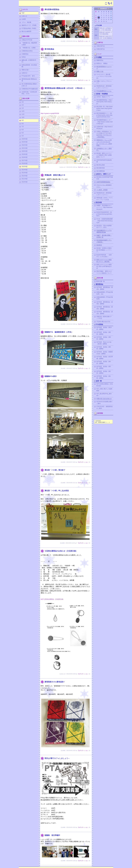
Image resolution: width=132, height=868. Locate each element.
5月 (23, 133)
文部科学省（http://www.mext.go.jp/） (105, 128)
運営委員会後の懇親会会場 (29, 80)
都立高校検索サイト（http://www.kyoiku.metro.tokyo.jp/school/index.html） (104, 115)
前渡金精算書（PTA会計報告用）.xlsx (105, 293)
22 (102, 19)
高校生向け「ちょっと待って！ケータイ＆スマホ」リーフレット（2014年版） (104, 143)
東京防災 (99, 245)
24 (106, 19)
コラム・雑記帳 (26, 22)
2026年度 (24, 139)
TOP (23, 13)
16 (104, 18)
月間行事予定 (101, 46)
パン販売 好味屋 (102, 190)
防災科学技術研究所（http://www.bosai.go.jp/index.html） (104, 214)
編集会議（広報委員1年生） (29, 61)
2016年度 (24, 163)
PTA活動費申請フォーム (104, 91)
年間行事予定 (101, 49)
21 (99, 19)
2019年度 (24, 154)
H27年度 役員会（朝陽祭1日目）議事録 (105, 353)
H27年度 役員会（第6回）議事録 (104, 348)
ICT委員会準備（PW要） (29, 28)
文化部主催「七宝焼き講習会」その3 (29, 93)
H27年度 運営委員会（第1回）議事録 (105, 313)
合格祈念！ (25, 73)
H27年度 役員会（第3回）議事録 (104, 367)
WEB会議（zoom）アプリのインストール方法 (105, 199)
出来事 (24, 19)
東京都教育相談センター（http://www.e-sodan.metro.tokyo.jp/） (105, 122)
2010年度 (24, 182)
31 (106, 21)
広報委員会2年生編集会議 (30, 89)
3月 (23, 102)
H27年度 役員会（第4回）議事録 (104, 362)
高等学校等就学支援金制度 (104, 161)
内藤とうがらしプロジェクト (104, 82)
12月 (23, 111)
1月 (23, 108)
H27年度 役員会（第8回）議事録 (104, 338)
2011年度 (24, 179)
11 (109, 16)
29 (102, 21)
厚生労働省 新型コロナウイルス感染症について (104, 272)
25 (109, 19)
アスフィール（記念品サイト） (104, 186)
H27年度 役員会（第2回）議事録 (104, 372)
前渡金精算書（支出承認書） (29, 66)
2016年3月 (103, 9)
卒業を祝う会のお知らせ (104, 399)
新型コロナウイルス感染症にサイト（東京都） (104, 261)
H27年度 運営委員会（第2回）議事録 (105, 308)
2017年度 (24, 160)
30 (104, 21)
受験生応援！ (26, 70)
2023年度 (24, 142)
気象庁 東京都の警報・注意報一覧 (104, 236)
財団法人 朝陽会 (102, 63)
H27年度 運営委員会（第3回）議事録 (105, 303)
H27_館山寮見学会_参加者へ (104, 395)
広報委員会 (25, 54)
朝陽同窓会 (100, 60)
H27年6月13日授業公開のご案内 (104, 403)
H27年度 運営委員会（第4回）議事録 (105, 288)
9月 (23, 120)
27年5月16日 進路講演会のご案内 (105, 407)
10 (106, 16)
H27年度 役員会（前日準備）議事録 (105, 358)
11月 (23, 114)
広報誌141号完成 (27, 40)
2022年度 (24, 145)
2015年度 (24, 167)
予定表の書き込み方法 (103, 322)
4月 (23, 136)
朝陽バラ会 (100, 71)
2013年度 (24, 173)
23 (104, 19)
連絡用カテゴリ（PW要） (30, 25)
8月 (23, 124)
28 (99, 21)
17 (106, 18)
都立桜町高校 (101, 168)
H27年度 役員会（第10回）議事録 (104, 328)
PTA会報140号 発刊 (28, 76)
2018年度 (24, 157)
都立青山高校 (101, 165)
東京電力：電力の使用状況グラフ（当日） (104, 227)
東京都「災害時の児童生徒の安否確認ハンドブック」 (104, 250)
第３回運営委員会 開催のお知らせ (29, 85)
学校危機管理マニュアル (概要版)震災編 (104, 231)
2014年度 (24, 170)
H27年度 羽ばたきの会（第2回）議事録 (104, 343)
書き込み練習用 (26, 31)
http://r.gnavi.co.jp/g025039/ (50, 113)
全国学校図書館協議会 (103, 182)
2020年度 (24, 151)
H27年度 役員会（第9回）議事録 (104, 333)
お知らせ (24, 16)
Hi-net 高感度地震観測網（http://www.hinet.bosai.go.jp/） (104, 221)
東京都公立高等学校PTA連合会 (105, 178)
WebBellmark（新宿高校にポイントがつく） (104, 87)
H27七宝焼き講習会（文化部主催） (53, 599)
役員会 (24, 57)
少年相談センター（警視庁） (104, 149)
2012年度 (24, 176)
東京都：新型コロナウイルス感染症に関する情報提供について (104, 155)
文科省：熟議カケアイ (103, 97)
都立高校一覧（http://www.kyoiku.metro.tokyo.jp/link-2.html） (105, 108)
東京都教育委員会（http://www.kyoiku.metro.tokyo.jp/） (104, 102)
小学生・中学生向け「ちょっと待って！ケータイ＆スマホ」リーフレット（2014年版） (104, 134)
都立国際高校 (101, 171)
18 (109, 18)
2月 (23, 105)
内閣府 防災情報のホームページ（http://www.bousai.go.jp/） (104, 207)
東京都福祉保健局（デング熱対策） (104, 241)
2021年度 (24, 148)
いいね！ (86, 41)
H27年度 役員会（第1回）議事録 (104, 377)
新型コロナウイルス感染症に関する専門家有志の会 (104, 266)
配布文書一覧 (101, 281)
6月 (23, 130)
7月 (23, 127)
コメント (81, 41)
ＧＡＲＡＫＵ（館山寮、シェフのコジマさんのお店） (104, 76)
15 (102, 18)
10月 (23, 117)
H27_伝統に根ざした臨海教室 (104, 390)
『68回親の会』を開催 (29, 48)
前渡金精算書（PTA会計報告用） (105, 298)
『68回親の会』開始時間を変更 (29, 44)
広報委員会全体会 (27, 51)
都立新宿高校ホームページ (104, 67)
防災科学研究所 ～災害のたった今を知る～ (104, 256)
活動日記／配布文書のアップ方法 (104, 317)
